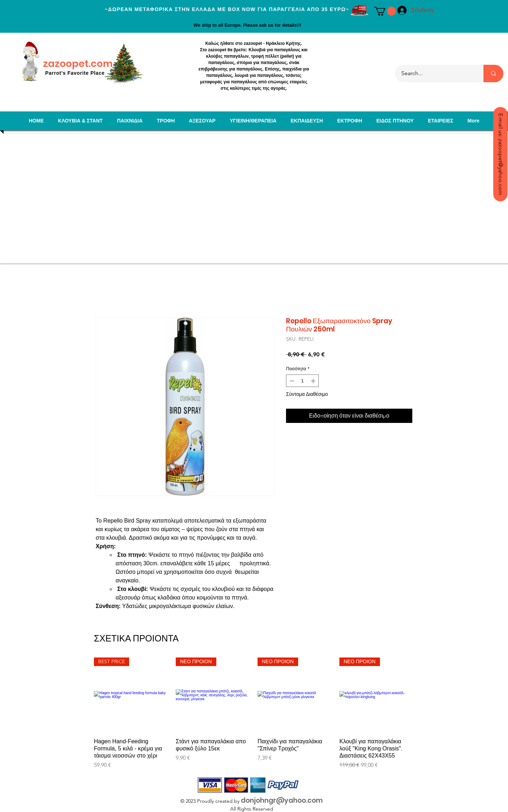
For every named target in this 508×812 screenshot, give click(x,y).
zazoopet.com (78, 64)
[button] (385, 11)
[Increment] (314, 381)
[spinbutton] (303, 381)
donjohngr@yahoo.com (282, 800)
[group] (254, 713)
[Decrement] (291, 381)
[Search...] (435, 74)
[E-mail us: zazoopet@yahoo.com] (500, 154)
